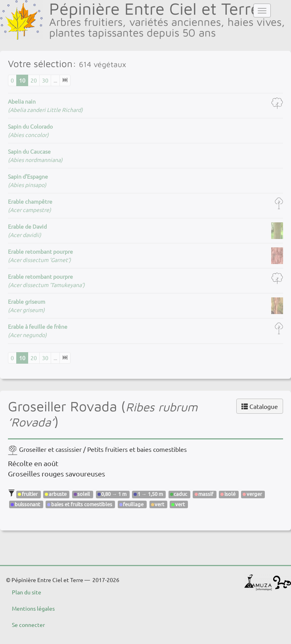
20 (34, 80)
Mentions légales (33, 608)
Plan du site (27, 592)
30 (45, 80)
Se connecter (28, 625)
